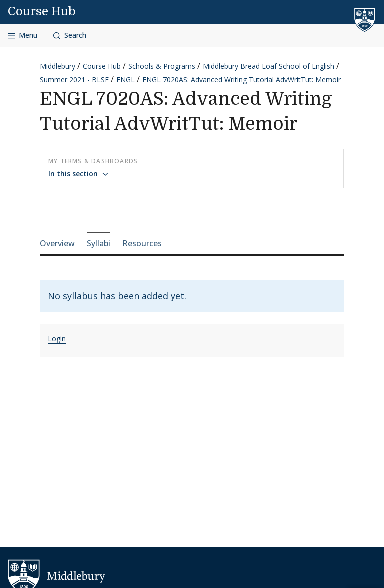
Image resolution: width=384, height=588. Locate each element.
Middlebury (58, 66)
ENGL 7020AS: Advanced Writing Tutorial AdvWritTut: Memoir (242, 80)
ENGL (126, 80)
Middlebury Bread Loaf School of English (269, 66)
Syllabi (99, 243)
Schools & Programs (162, 66)
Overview (57, 243)
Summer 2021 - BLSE (74, 80)
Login (57, 339)
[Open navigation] (23, 36)
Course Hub (42, 11)
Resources (142, 243)
